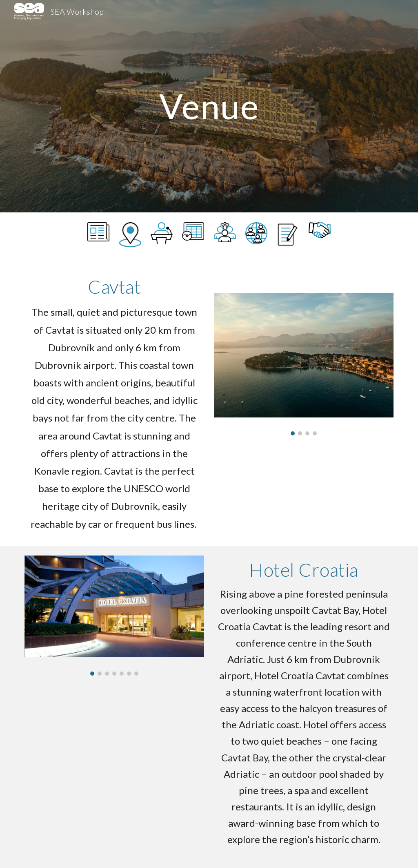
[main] (209, 106)
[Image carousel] (304, 364)
